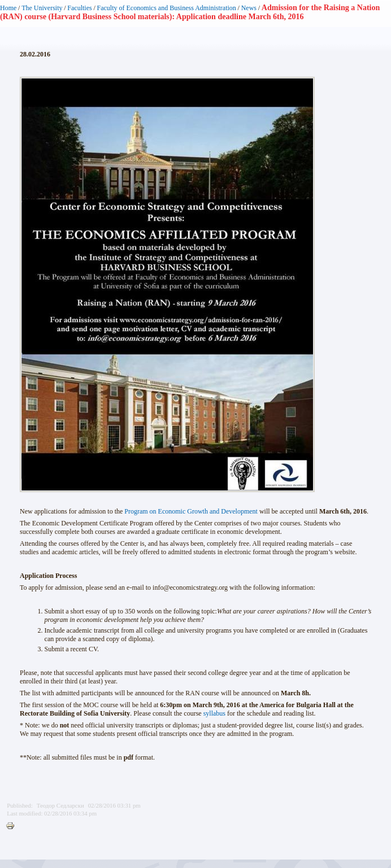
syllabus (214, 713)
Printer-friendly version (13, 826)
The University (42, 8)
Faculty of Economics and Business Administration (167, 8)
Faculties (79, 8)
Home (8, 8)
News (249, 8)
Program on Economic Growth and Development (191, 511)
